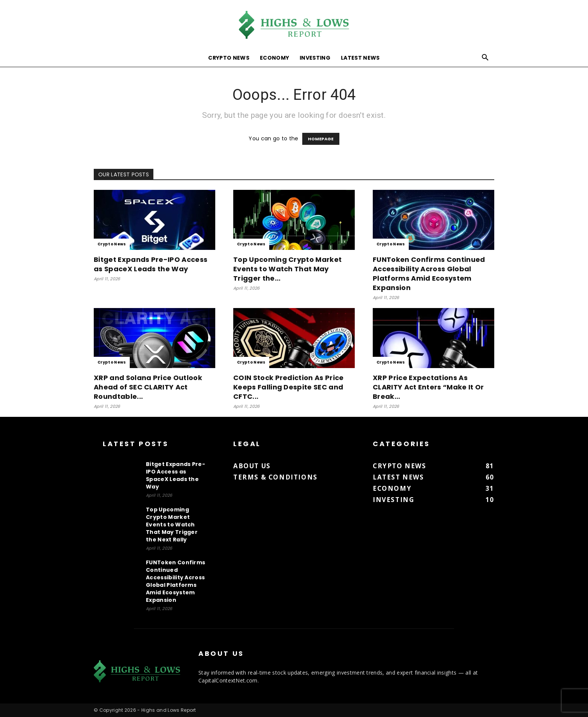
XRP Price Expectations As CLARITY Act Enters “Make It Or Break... (428, 387)
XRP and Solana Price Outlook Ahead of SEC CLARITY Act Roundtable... (148, 387)
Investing (315, 58)
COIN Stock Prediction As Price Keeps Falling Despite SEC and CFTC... (289, 387)
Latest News (360, 58)
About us (252, 466)
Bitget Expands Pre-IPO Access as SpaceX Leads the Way (151, 264)
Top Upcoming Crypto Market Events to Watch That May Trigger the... (287, 269)
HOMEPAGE (321, 139)
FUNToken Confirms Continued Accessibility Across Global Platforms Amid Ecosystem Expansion (429, 274)
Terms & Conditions (275, 477)
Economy (274, 58)
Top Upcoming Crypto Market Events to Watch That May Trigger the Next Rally (172, 525)
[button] (485, 58)
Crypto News (229, 58)
